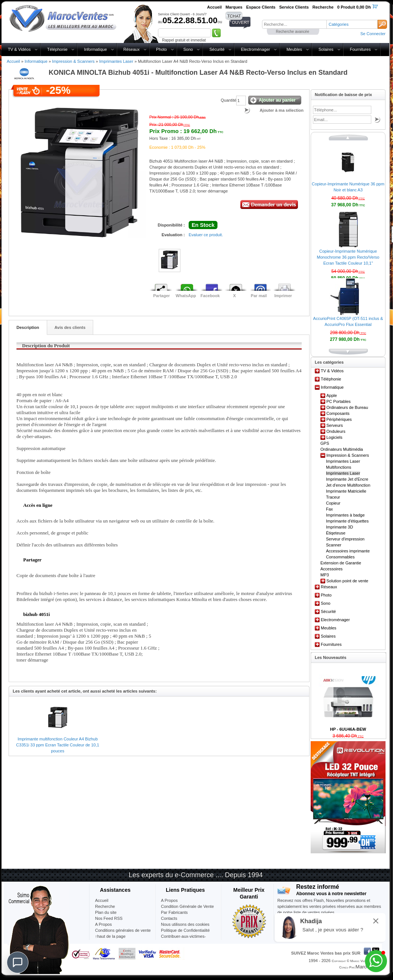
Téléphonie (57, 49)
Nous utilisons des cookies (185, 924)
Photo (162, 49)
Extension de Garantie (341, 563)
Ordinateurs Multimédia (342, 449)
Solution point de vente (347, 581)
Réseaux (132, 49)
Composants (338, 413)
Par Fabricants (174, 912)
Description (28, 327)
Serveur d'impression (345, 539)
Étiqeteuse (336, 533)
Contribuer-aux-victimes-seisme (183, 939)
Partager (162, 296)
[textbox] (294, 24)
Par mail (259, 296)
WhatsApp (186, 296)
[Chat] (18, 962)
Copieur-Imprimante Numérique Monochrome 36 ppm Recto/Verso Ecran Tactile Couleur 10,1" (348, 257)
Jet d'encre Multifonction (348, 485)
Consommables (340, 557)
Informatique (95, 49)
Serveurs (335, 425)
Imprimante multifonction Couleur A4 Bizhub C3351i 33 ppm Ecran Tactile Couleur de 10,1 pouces (58, 745)
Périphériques (339, 419)
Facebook (210, 296)
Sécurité (217, 49)
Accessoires (331, 569)
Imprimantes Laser (116, 61)
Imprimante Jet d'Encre (347, 479)
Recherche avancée (293, 32)
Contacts (169, 918)
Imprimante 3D (339, 527)
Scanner (334, 545)
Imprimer (283, 296)
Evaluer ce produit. (206, 235)
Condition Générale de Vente (187, 906)
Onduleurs (336, 431)
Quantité (229, 100)
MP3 (325, 575)
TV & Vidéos (19, 49)
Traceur (333, 497)
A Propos (169, 900)
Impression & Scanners (73, 61)
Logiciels (334, 437)
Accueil (13, 61)
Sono (188, 49)
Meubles (294, 49)
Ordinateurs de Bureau (347, 407)
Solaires (326, 49)
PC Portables (339, 401)
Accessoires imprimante (348, 551)
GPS (325, 443)
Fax (329, 509)
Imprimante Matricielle (346, 491)
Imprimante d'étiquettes (347, 521)
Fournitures (360, 49)
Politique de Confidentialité (185, 930)
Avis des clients (70, 327)
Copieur (333, 503)
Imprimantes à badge (345, 515)
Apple (332, 395)
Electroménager (256, 49)
